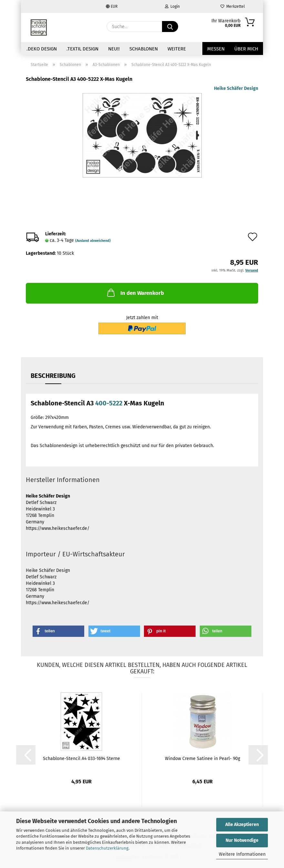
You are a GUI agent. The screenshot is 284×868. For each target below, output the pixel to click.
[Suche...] (170, 27)
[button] (58, 631)
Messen (216, 49)
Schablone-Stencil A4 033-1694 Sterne (81, 759)
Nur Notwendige (242, 840)
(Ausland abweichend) (93, 241)
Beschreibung (53, 376)
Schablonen (144, 49)
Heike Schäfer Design (236, 88)
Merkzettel (233, 6)
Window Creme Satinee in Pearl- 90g (203, 759)
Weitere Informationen (242, 854)
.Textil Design (82, 49)
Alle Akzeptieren (242, 825)
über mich (246, 49)
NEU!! (114, 49)
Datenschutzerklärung (107, 848)
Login (172, 6)
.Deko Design (42, 49)
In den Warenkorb (135, 293)
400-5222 (109, 403)
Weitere (177, 49)
